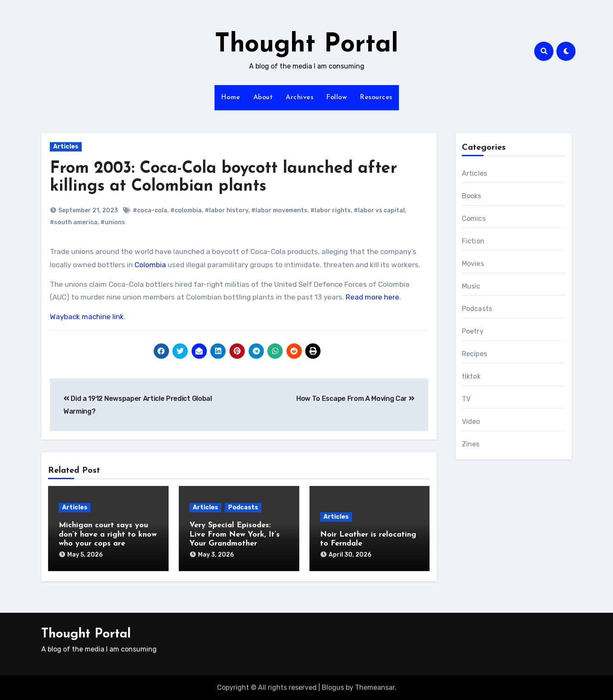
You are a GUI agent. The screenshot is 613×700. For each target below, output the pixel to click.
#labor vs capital (379, 210)
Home (231, 97)
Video (471, 421)
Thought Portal (306, 45)
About (263, 97)
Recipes (474, 354)
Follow (337, 97)
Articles (66, 147)
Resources (376, 97)
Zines (471, 444)
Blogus (333, 687)
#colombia (186, 210)
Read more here (372, 297)
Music (471, 286)
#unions (113, 222)
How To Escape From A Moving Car (355, 399)
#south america (74, 222)
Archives (299, 97)
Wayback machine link (87, 317)
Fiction (473, 241)
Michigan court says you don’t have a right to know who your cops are (108, 534)
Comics (474, 219)
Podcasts (243, 507)
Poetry (473, 331)
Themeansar (375, 687)
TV (466, 399)
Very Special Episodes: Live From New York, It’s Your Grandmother (235, 534)
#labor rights (331, 210)
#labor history (226, 210)
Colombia (150, 265)
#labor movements (279, 210)
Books (472, 196)
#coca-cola (150, 210)
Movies (473, 264)
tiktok (471, 376)
